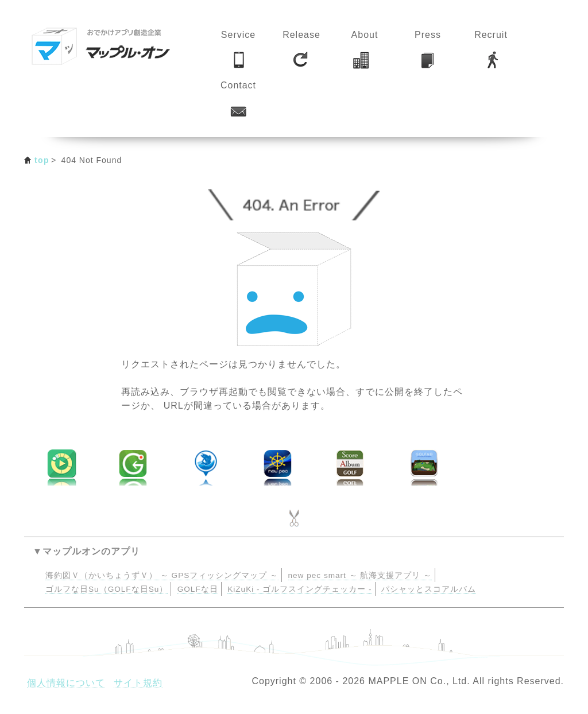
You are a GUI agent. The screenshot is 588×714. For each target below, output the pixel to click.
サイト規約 (138, 683)
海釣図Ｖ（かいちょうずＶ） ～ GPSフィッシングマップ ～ (162, 575)
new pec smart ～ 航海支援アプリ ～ (360, 575)
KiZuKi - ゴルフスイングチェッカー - (299, 589)
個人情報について (66, 683)
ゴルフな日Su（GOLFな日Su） (107, 589)
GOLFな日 (198, 589)
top (42, 160)
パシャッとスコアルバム (429, 589)
